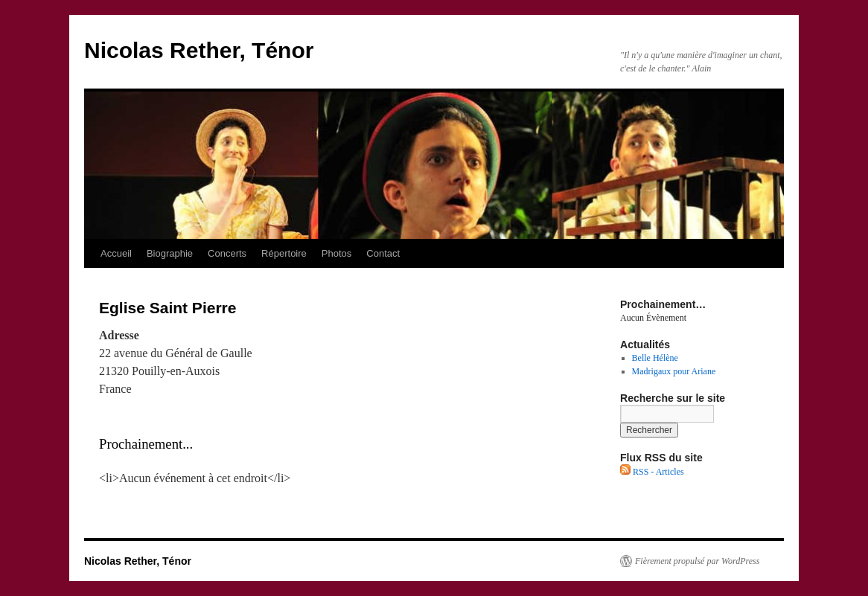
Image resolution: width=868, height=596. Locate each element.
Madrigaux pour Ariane (674, 371)
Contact (383, 253)
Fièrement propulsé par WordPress (697, 561)
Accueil (116, 253)
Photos (336, 253)
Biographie (170, 253)
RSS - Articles (652, 472)
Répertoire (284, 253)
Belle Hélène (655, 358)
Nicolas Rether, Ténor (199, 50)
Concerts (227, 253)
